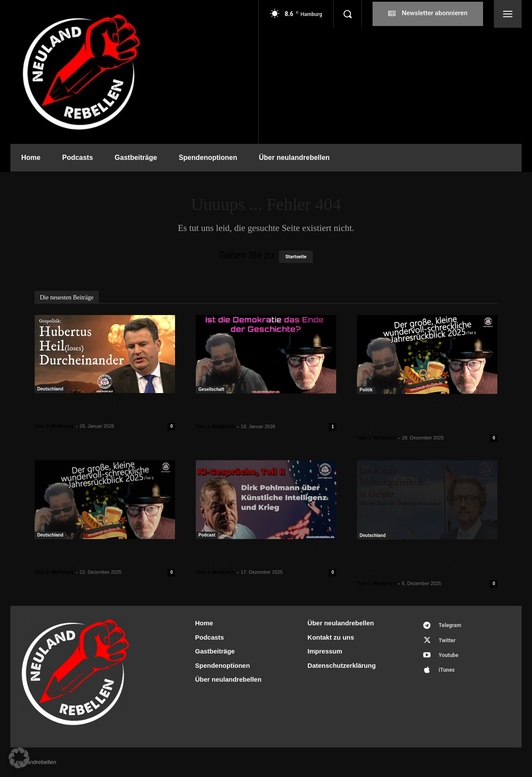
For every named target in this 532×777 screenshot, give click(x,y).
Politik (366, 390)
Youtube (450, 658)
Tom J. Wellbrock (54, 426)
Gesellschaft (211, 389)
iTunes (448, 674)
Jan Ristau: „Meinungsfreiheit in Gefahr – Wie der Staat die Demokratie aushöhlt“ (416, 561)
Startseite (296, 257)
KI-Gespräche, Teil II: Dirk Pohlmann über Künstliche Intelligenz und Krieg (265, 555)
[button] (347, 14)
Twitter (449, 642)
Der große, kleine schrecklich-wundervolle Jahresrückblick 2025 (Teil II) (420, 416)
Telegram (452, 626)
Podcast (207, 535)
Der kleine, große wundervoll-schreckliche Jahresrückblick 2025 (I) (103, 555)
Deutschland (50, 389)
